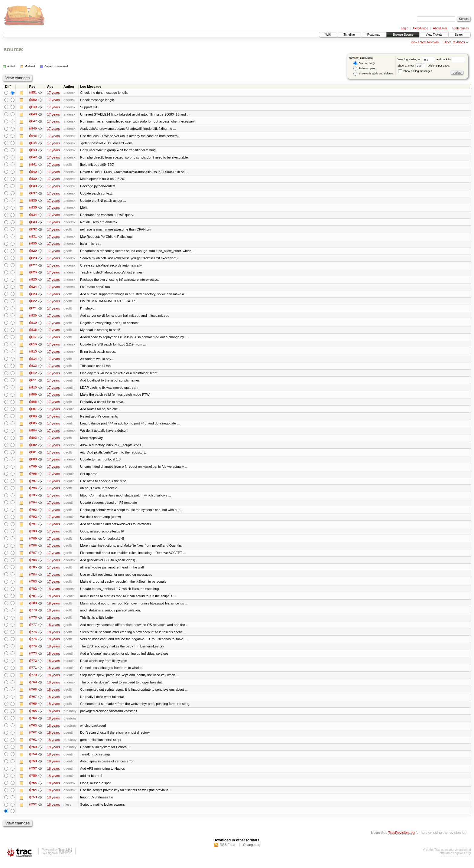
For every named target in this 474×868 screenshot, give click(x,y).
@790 (33, 536)
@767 (33, 703)
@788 (33, 550)
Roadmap (374, 35)
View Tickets (434, 35)
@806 (33, 419)
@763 (33, 732)
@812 (33, 376)
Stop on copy (364, 63)
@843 (33, 151)
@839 (33, 180)
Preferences (461, 28)
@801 (33, 456)
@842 (33, 158)
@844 (33, 143)
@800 (33, 463)
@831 (33, 238)
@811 (33, 383)
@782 (33, 594)
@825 (33, 281)
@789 (33, 543)
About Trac (440, 28)
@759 (33, 761)
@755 (33, 790)
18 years (54, 594)
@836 (33, 201)
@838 (33, 187)
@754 (33, 797)
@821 (33, 310)
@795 (33, 499)
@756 (33, 782)
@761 (33, 746)
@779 (33, 615)
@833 (33, 223)
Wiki (328, 35)
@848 (33, 114)
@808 (33, 405)
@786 (33, 565)
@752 (33, 811)
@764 (33, 724)
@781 (33, 601)
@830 (33, 245)
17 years (54, 93)
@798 (33, 477)
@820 (33, 318)
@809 (33, 398)
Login (404, 28)
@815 (33, 354)
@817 (33, 339)
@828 (33, 260)
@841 (33, 165)
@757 (33, 775)
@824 (33, 289)
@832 (33, 231)
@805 (33, 427)
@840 (33, 172)
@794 (33, 506)
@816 (33, 347)
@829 (33, 252)
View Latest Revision (425, 42)
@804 (33, 434)
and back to (451, 59)
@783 (33, 586)
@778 (33, 623)
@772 (33, 666)
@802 (33, 448)
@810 (33, 390)
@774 (33, 652)
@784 (33, 579)
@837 (33, 194)
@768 (33, 695)
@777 (33, 630)
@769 (33, 688)
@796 (33, 492)
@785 (33, 572)
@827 (33, 267)
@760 (33, 753)
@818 (33, 332)
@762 (33, 739)
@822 (33, 303)
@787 (33, 557)
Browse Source (403, 35)
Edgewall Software (58, 860)
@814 (33, 361)
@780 (33, 608)
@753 (33, 804)
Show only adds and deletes (373, 74)
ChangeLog (252, 852)
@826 (33, 274)
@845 (33, 136)
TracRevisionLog (401, 839)
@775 (33, 644)
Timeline (349, 35)
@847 (33, 122)
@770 (33, 681)
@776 (33, 637)
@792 (33, 521)
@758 (33, 768)
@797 (33, 485)
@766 (33, 710)
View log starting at (417, 59)
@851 (33, 93)
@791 (33, 528)
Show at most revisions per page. (424, 66)
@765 (33, 717)
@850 (33, 100)
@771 (33, 673)
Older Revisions (454, 42)
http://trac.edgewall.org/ (455, 860)
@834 (33, 216)
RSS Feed (227, 852)
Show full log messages (415, 71)
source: (14, 49)
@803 (33, 441)
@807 (33, 412)
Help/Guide (420, 28)
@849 (33, 107)
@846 (33, 129)
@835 (33, 209)
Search (459, 35)
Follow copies (364, 69)
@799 (33, 470)
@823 (33, 296)
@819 (33, 325)
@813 (33, 368)
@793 (33, 514)
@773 (33, 659)
